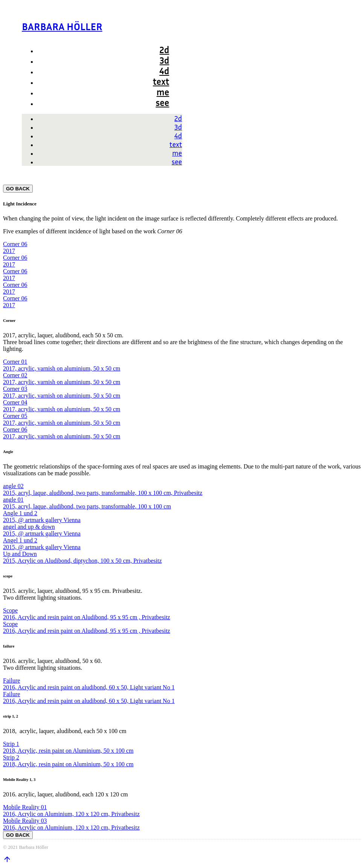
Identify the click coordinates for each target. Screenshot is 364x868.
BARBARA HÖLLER (62, 26)
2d (164, 50)
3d (164, 60)
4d (164, 71)
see (163, 103)
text (161, 81)
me (163, 92)
